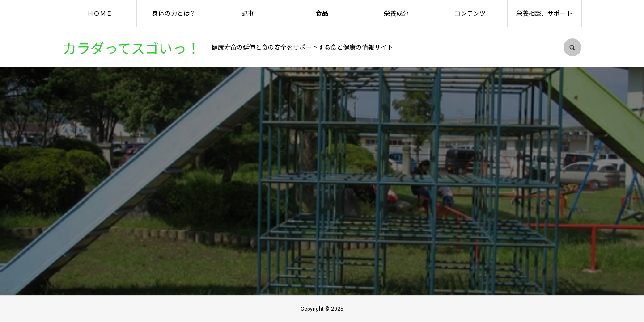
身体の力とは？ (174, 13)
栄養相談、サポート (544, 13)
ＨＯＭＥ (100, 13)
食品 (322, 13)
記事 (248, 13)
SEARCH (572, 47)
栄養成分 (396, 13)
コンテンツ (470, 13)
